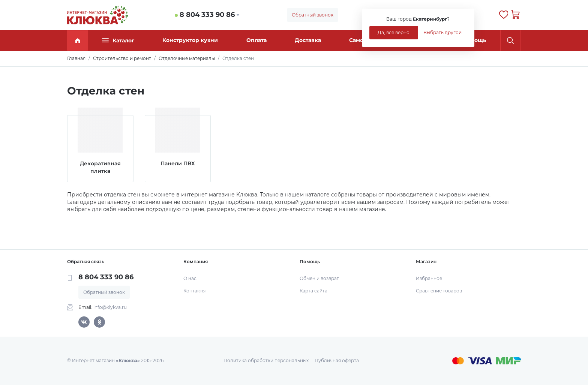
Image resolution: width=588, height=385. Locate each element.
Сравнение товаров (439, 291)
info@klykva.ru (110, 307)
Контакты (194, 291)
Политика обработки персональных (266, 360)
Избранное (429, 278)
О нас (190, 278)
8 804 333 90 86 (207, 15)
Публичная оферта (337, 360)
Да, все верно (394, 32)
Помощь (474, 40)
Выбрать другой (442, 32)
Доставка (308, 40)
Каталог (118, 40)
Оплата (256, 40)
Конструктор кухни (190, 40)
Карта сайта (313, 291)
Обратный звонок (313, 15)
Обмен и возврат (319, 278)
